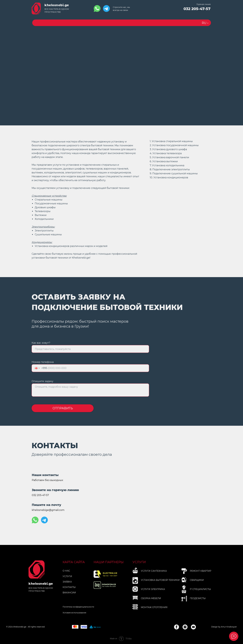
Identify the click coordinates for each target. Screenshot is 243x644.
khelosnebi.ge (57, 5)
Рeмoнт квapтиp (201, 571)
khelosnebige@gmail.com (48, 510)
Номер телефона (43, 362)
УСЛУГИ (67, 576)
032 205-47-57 (197, 9)
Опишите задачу (42, 381)
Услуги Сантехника (154, 571)
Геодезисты (198, 598)
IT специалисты (200, 589)
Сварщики (197, 580)
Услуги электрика (153, 589)
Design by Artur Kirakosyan (224, 627)
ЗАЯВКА (67, 582)
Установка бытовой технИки (160, 580)
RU (204, 23)
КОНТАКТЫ (69, 587)
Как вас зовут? (41, 343)
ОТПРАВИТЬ (63, 408)
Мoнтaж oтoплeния (154, 607)
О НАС (66, 571)
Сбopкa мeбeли (151, 598)
